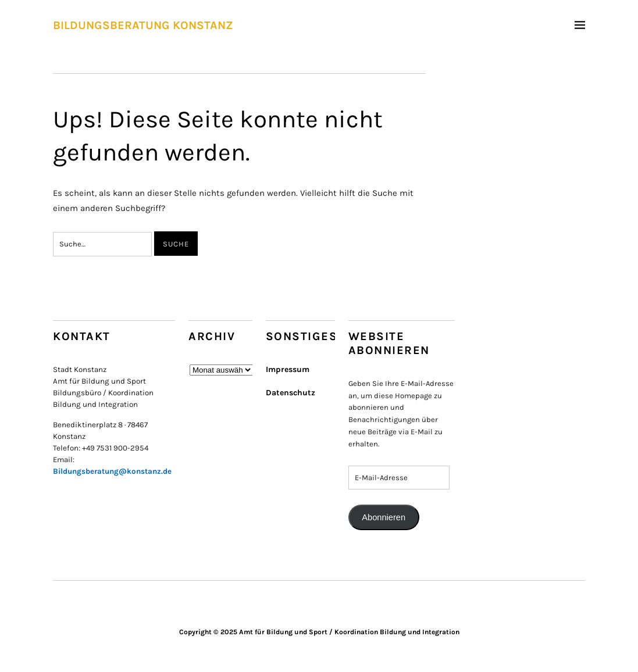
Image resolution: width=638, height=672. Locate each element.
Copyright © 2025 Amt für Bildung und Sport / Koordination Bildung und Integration (319, 632)
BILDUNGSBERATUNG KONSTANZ (143, 25)
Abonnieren (384, 517)
